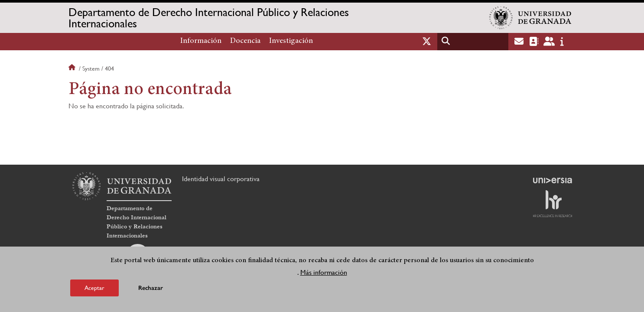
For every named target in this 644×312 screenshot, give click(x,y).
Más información (324, 274)
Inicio (73, 68)
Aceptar (94, 289)
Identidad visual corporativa (221, 179)
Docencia (245, 41)
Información (201, 41)
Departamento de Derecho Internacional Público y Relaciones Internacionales (209, 18)
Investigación (291, 41)
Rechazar (151, 289)
